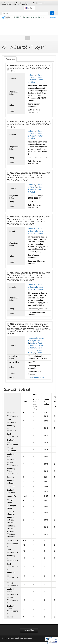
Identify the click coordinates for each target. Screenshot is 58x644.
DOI (29, 378)
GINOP (15, 4)
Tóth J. (33, 350)
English (29, 8)
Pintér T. (34, 233)
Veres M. (34, 80)
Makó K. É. (34, 345)
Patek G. (40, 353)
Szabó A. (34, 343)
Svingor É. (34, 231)
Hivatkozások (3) (37, 378)
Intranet (40, 3)
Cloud (17, 3)
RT (34, 3)
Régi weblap (24, 4)
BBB (23, 3)
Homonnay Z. (33, 338)
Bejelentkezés (6, 4)
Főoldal (3, 3)
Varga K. (33, 341)
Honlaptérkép (29, 630)
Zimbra (11, 3)
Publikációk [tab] (10, 59)
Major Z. (33, 77)
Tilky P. (33, 82)
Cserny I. (33, 348)
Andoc (29, 3)
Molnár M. (32, 75)
